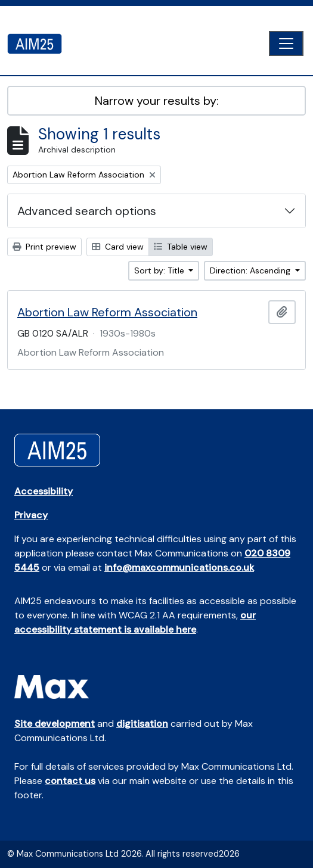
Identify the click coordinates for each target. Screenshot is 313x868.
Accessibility (44, 491)
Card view (118, 247)
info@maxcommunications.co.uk (179, 567)
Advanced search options (87, 211)
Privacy (31, 515)
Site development (55, 724)
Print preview (44, 247)
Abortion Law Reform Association (107, 312)
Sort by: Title (160, 270)
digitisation (142, 724)
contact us (70, 781)
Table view (181, 247)
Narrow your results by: (157, 101)
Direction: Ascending (251, 270)
